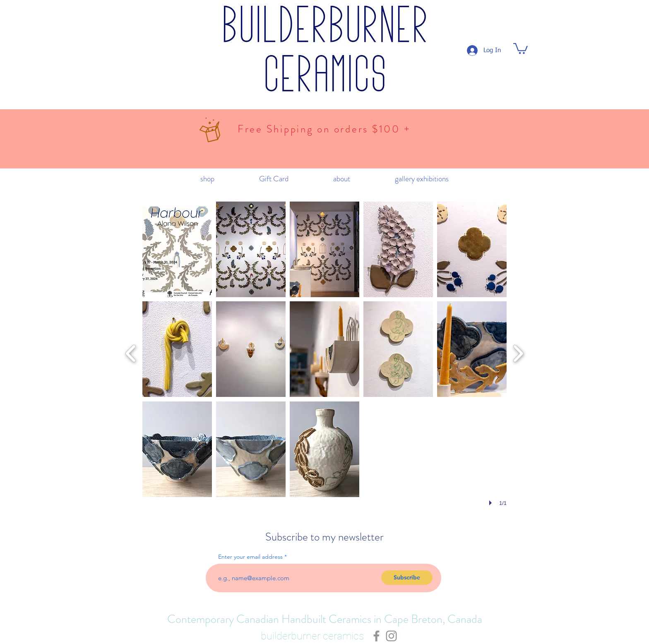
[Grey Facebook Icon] (376, 636)
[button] (520, 48)
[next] (518, 352)
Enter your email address (250, 557)
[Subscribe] (407, 578)
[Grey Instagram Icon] (391, 636)
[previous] (131, 352)
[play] (492, 503)
